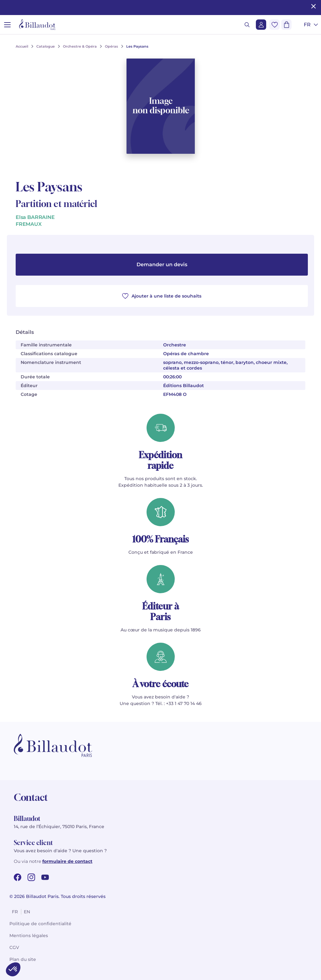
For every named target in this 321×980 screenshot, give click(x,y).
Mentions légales (29, 936)
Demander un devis (162, 264)
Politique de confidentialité (40, 924)
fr (15, 912)
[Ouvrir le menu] (7, 25)
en (27, 912)
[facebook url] (18, 877)
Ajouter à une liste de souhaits (162, 296)
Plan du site (23, 959)
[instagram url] (31, 877)
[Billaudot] (37, 25)
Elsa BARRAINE (35, 217)
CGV (14, 947)
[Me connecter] (261, 25)
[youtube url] (45, 877)
